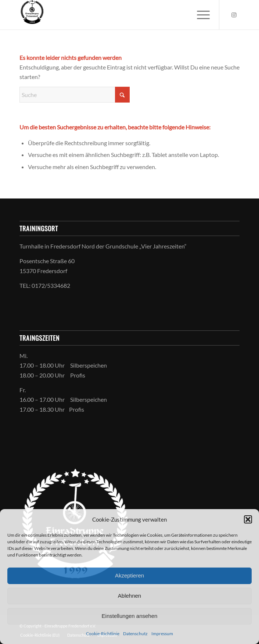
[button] (248, 519)
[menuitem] (200, 15)
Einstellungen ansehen (130, 616)
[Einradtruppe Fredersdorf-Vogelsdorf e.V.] (107, 15)
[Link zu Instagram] (234, 15)
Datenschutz (135, 634)
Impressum (162, 634)
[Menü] (200, 15)
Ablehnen (129, 596)
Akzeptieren (129, 575)
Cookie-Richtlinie (103, 634)
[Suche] (75, 95)
